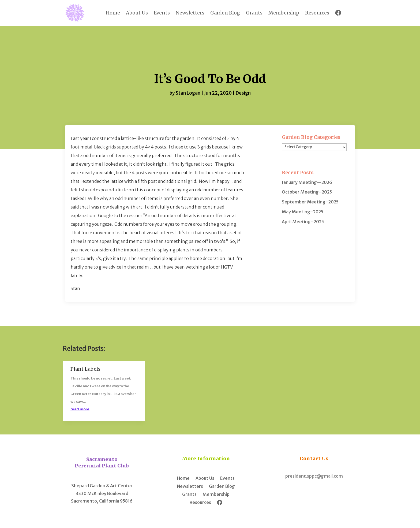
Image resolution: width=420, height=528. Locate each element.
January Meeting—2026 (307, 182)
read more (80, 409)
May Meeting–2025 (303, 212)
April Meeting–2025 (303, 222)
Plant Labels (85, 369)
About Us (137, 13)
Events (162, 13)
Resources (317, 13)
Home (113, 13)
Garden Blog (225, 13)
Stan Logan (188, 93)
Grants (254, 13)
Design (243, 93)
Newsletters (190, 13)
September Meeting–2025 (310, 202)
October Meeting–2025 (307, 192)
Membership (284, 13)
